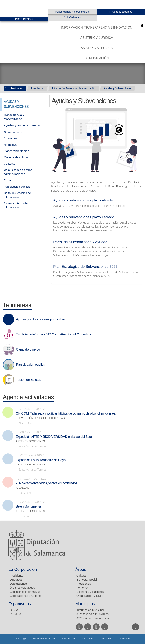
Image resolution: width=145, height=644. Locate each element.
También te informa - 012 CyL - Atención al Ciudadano (54, 334)
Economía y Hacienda (90, 592)
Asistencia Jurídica (97, 38)
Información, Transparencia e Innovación (97, 27)
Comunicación (97, 58)
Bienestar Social (87, 579)
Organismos (20, 604)
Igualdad (22, 488)
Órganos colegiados (22, 588)
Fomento (82, 588)
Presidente (16, 575)
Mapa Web (87, 639)
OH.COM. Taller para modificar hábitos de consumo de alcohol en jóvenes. (66, 413)
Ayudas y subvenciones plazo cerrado (84, 217)
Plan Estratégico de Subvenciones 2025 (85, 267)
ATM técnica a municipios (93, 614)
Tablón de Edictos (29, 380)
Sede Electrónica (122, 12)
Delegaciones (18, 584)
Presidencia (37, 88)
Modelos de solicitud (17, 157)
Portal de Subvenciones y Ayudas (80, 242)
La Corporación (23, 569)
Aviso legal (21, 639)
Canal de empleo (28, 350)
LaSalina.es (74, 17)
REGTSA (15, 614)
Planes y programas (16, 151)
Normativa (10, 145)
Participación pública (17, 187)
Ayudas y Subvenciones (117, 88)
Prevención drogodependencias (40, 418)
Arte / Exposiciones (30, 441)
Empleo (9, 180)
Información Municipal (90, 610)
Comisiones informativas (25, 592)
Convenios (10, 138)
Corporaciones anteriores (25, 596)
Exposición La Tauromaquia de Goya (41, 460)
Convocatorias (13, 132)
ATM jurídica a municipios (93, 618)
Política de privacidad (44, 639)
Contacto (9, 164)
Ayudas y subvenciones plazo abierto (83, 200)
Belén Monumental (29, 506)
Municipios (85, 604)
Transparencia (106, 639)
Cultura (81, 575)
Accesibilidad (68, 639)
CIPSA (14, 610)
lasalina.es (17, 88)
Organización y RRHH (90, 596)
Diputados (16, 579)
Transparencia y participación (72, 12)
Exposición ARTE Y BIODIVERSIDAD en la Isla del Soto (54, 437)
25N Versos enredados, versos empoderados (46, 483)
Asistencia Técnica (97, 48)
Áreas (81, 569)
